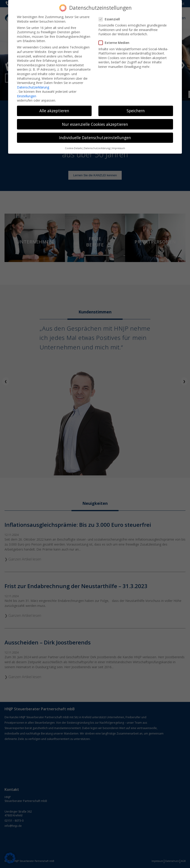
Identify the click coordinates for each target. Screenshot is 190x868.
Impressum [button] (119, 142)
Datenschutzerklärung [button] (97, 142)
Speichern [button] (136, 105)
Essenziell (111, 13)
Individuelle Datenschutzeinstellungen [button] (95, 131)
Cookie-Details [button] (73, 142)
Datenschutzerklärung (33, 81)
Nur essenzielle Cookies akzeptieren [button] (95, 118)
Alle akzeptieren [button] (54, 105)
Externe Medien (115, 37)
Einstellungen (27, 90)
